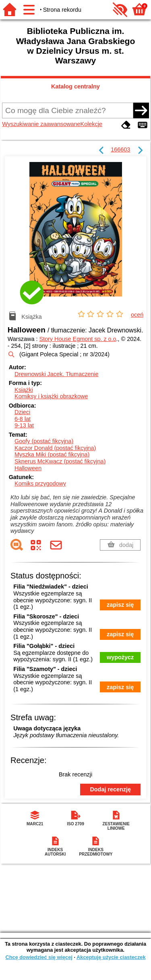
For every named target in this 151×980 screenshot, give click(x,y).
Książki (24, 390)
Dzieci (22, 412)
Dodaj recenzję (110, 789)
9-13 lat (24, 425)
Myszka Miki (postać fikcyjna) (52, 454)
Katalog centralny (75, 86)
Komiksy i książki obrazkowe (51, 396)
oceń (137, 315)
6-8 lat (23, 419)
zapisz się (120, 605)
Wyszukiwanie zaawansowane (41, 124)
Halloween (28, 468)
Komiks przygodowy (40, 484)
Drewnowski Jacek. (57, 374)
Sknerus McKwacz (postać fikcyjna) (60, 461)
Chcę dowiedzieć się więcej (39, 957)
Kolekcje (91, 124)
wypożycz (120, 657)
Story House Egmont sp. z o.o (78, 339)
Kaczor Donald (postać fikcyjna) (55, 448)
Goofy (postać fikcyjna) (44, 441)
